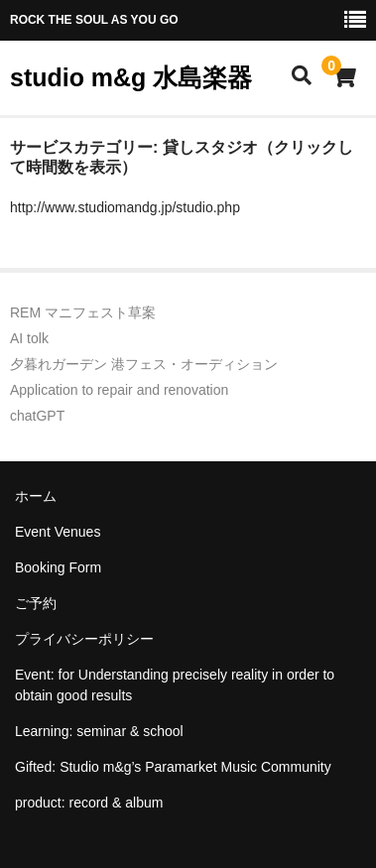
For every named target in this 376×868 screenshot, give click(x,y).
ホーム (36, 496)
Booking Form (58, 567)
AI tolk (29, 338)
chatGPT (37, 416)
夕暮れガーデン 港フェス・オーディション (144, 364)
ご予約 (36, 603)
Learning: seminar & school (99, 731)
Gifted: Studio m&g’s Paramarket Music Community (173, 767)
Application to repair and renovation (119, 390)
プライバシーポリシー (84, 639)
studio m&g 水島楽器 (131, 77)
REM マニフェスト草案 (83, 312)
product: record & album (89, 803)
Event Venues (58, 532)
